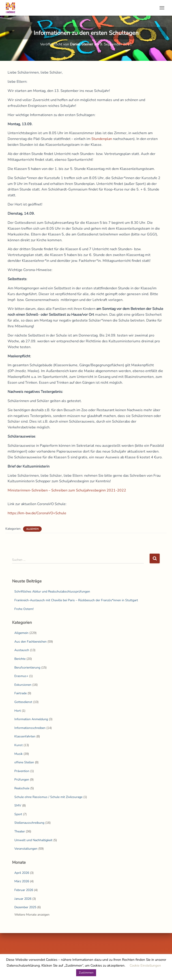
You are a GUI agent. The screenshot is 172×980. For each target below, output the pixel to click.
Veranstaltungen (26, 849)
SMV (18, 805)
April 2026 (22, 873)
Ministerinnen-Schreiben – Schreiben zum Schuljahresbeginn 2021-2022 (67, 490)
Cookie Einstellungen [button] (145, 965)
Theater (20, 831)
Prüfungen (22, 780)
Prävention (22, 771)
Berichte (20, 659)
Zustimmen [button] (86, 973)
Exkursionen (23, 685)
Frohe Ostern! (24, 609)
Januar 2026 (23, 899)
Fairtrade (20, 693)
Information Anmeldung (31, 719)
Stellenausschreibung (29, 823)
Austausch (22, 650)
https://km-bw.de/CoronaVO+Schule (37, 513)
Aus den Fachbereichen (30, 642)
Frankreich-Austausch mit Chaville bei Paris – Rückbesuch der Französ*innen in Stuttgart (76, 600)
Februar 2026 (24, 890)
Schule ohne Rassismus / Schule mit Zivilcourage (48, 797)
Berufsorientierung (27, 668)
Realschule (22, 788)
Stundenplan (102, 139)
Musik (18, 754)
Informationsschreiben (30, 728)
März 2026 (22, 881)
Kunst (18, 745)
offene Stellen (24, 762)
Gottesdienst (23, 702)
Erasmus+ (21, 676)
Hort (18, 711)
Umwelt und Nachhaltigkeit (33, 840)
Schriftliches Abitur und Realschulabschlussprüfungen (52, 592)
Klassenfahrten (25, 736)
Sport (18, 814)
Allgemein (32, 529)
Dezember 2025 (25, 907)
